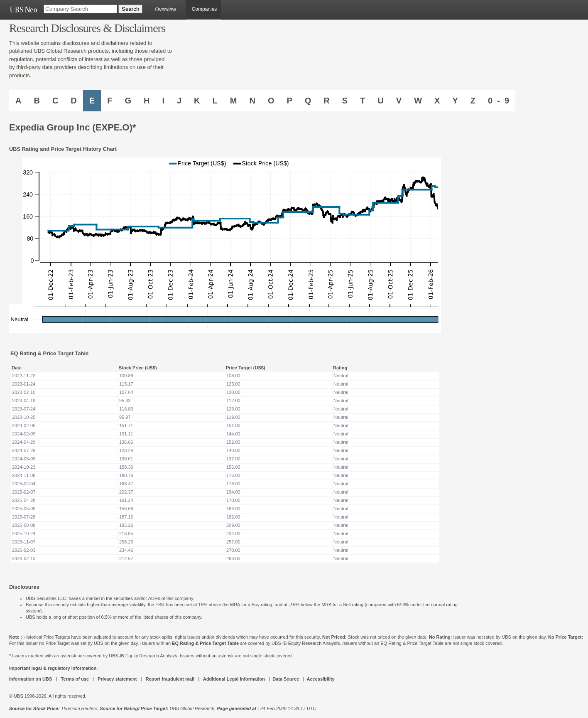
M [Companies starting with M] (234, 101)
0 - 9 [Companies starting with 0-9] (499, 101)
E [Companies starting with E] (92, 101)
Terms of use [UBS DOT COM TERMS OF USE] (75, 679)
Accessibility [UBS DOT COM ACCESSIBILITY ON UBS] (320, 679)
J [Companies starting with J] (179, 101)
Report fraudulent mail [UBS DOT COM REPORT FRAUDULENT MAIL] (170, 679)
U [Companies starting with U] (380, 101)
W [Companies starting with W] (418, 101)
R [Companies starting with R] (326, 101)
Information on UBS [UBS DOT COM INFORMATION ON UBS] (31, 679)
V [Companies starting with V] (399, 101)
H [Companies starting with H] (147, 101)
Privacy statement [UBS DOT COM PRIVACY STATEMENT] (117, 679)
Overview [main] (166, 10)
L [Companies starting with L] (215, 101)
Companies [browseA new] (205, 9)
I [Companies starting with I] (163, 101)
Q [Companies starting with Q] (308, 101)
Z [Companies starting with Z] (473, 101)
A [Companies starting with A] (18, 101)
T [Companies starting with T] (363, 101)
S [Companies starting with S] (345, 101)
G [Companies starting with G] (128, 101)
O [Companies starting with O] (271, 101)
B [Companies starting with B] (37, 101)
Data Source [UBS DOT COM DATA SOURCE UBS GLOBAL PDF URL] (286, 679)
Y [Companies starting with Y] (455, 101)
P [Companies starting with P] (289, 101)
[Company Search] (80, 9)
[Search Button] (130, 9)
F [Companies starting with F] (110, 101)
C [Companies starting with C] (55, 101)
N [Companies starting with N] (252, 101)
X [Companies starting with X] (437, 101)
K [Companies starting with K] (197, 101)
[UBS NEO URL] (23, 10)
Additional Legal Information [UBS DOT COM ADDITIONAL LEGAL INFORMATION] (234, 679)
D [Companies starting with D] (73, 101)
